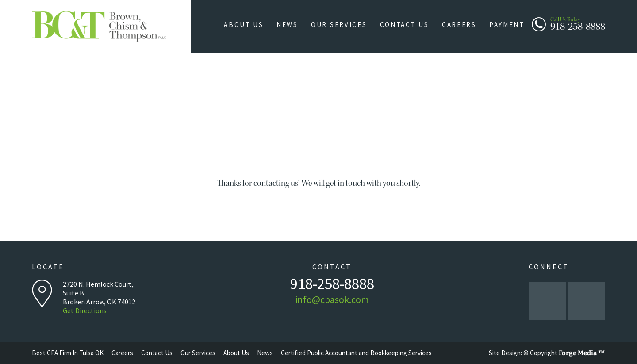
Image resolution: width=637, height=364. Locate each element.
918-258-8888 (578, 23)
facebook (547, 301)
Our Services (345, 25)
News (295, 25)
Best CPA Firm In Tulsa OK (68, 353)
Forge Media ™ (582, 353)
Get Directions (85, 310)
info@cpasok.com (332, 299)
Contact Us (409, 25)
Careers (462, 25)
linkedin (586, 301)
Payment (508, 25)
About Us (253, 25)
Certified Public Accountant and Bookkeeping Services (356, 353)
